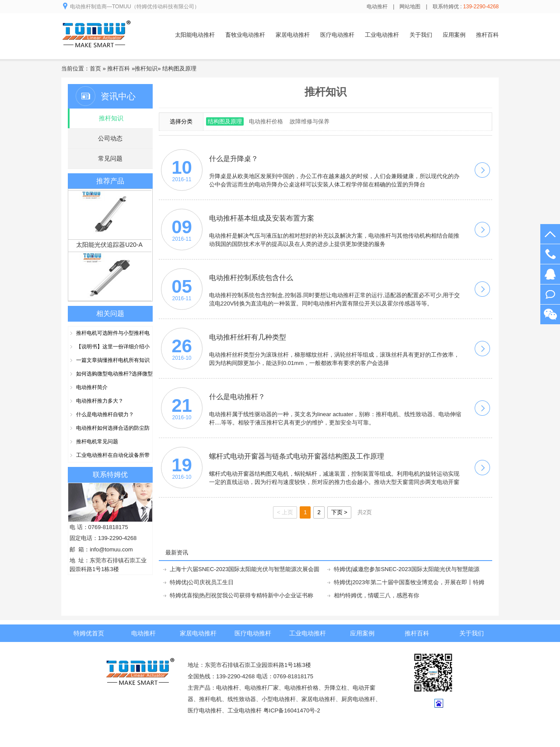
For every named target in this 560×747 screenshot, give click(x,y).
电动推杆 (377, 7)
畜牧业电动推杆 (245, 35)
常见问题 (110, 158)
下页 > (339, 512)
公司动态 (110, 138)
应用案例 (454, 35)
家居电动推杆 (293, 35)
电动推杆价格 (266, 121)
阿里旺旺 (550, 294)
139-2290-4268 (550, 254)
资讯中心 (118, 96)
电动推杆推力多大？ (100, 401)
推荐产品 (110, 181)
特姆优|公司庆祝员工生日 (202, 582)
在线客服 (550, 274)
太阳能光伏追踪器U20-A (109, 246)
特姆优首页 (89, 633)
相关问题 (110, 314)
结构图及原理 (179, 68)
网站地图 (410, 7)
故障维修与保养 (310, 121)
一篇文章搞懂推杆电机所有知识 (113, 360)
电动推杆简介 (92, 387)
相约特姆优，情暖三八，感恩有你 (376, 595)
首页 (95, 68)
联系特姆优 (110, 475)
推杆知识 (146, 68)
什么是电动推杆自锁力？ (105, 414)
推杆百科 (487, 35)
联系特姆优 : (466, 7)
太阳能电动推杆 (195, 35)
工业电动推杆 (382, 35)
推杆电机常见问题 (97, 442)
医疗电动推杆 (337, 35)
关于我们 (421, 35)
